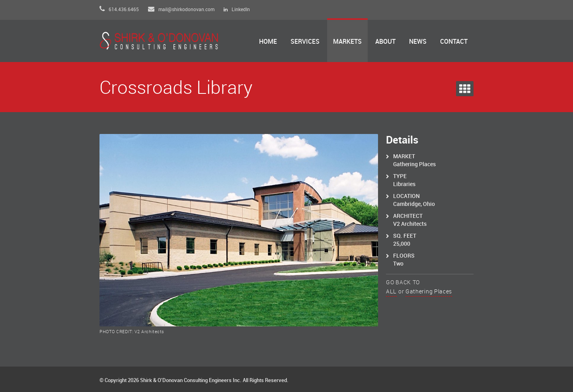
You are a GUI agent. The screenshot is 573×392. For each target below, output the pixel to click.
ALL (391, 292)
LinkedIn (237, 10)
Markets (347, 42)
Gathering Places (429, 292)
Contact (454, 42)
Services (305, 42)
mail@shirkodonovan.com (181, 10)
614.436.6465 (119, 10)
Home (268, 42)
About (385, 42)
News (418, 42)
